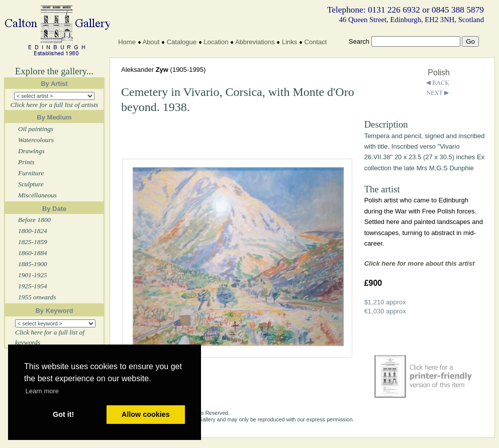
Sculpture (31, 184)
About (151, 42)
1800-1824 (33, 231)
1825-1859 (33, 242)
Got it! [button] (63, 414)
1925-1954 (33, 286)
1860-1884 (33, 253)
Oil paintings (36, 129)
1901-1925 (33, 275)
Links (289, 42)
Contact (316, 42)
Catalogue (182, 42)
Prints (26, 162)
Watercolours (36, 140)
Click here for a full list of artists (55, 105)
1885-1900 (33, 264)
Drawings (31, 151)
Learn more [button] (42, 391)
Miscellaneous (37, 195)
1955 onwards (37, 297)
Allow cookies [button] (146, 414)
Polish (439, 73)
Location (216, 42)
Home (127, 42)
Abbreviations (255, 42)
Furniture (31, 173)
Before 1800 (34, 220)
